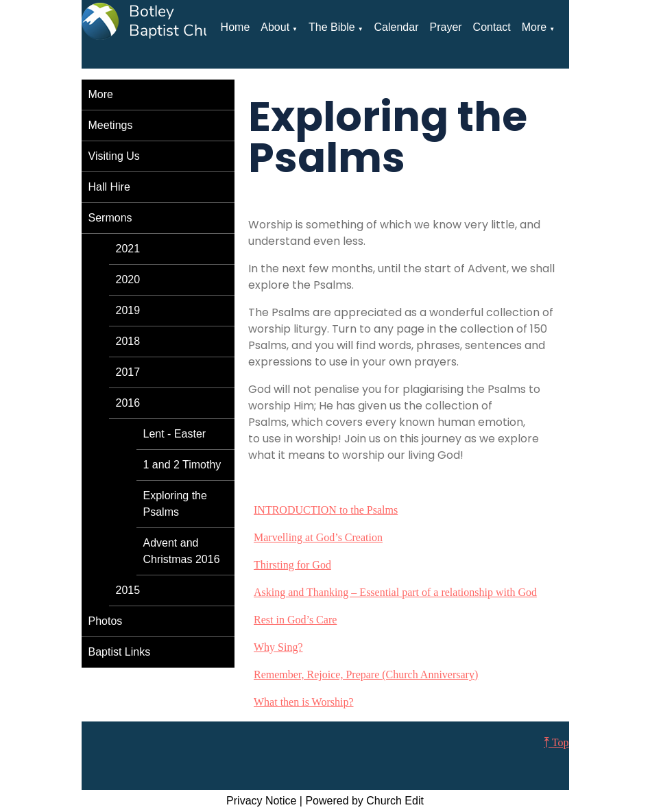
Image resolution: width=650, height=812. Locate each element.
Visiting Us (114, 156)
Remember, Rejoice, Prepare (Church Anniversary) (366, 674)
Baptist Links (120, 652)
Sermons (110, 218)
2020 (128, 279)
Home (236, 27)
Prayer (445, 27)
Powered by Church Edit (364, 801)
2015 (128, 590)
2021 (128, 249)
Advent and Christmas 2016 (182, 551)
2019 (128, 310)
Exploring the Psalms (175, 504)
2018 (128, 341)
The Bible (332, 27)
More (534, 27)
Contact (492, 27)
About (275, 27)
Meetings (111, 125)
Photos (106, 621)
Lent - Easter (175, 434)
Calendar (397, 27)
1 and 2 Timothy (182, 465)
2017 (128, 372)
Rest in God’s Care (295, 620)
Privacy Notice (261, 801)
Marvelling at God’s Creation (318, 537)
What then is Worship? (304, 702)
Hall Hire (109, 187)
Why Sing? (278, 647)
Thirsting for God (292, 565)
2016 (128, 403)
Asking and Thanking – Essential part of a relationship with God (395, 592)
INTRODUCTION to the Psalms (326, 510)
